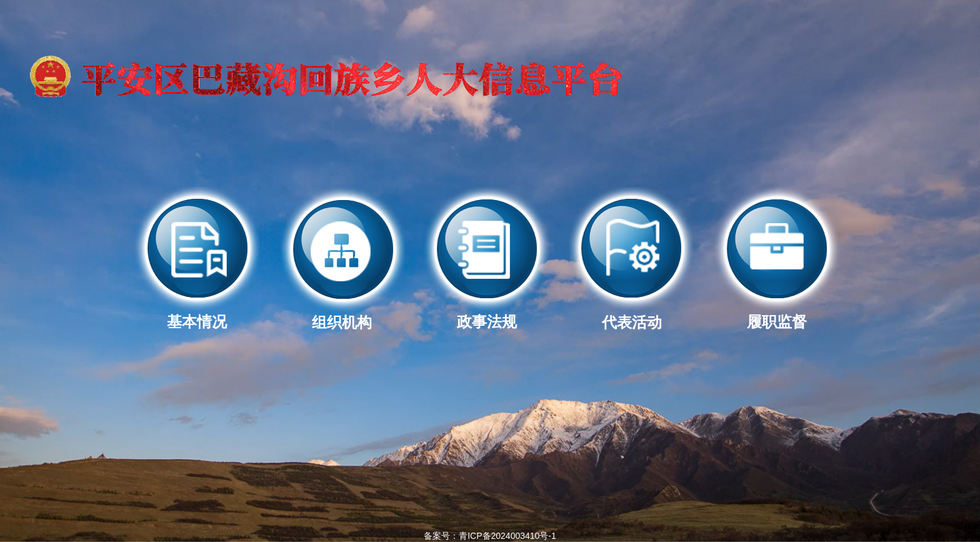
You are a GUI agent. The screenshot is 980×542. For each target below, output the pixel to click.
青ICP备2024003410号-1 (507, 536)
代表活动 (632, 315)
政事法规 (487, 314)
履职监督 (777, 314)
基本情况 (197, 314)
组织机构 (342, 315)
